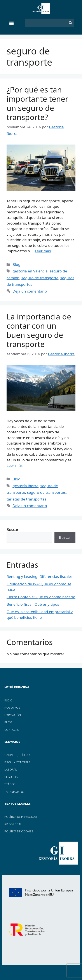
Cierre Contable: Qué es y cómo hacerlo (41, 597)
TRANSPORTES (14, 792)
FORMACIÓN (13, 715)
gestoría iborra (25, 486)
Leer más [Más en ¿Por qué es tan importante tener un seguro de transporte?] (43, 251)
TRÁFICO (10, 784)
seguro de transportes (46, 492)
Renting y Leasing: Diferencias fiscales (40, 576)
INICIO (8, 700)
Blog (16, 264)
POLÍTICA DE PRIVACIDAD (21, 817)
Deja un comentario (30, 291)
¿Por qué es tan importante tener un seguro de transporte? (38, 103)
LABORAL (11, 769)
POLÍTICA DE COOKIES (19, 831)
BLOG (8, 722)
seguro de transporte (40, 278)
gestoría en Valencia (30, 271)
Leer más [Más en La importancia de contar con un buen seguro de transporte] (15, 465)
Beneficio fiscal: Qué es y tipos (33, 604)
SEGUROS (11, 777)
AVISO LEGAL (13, 824)
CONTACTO (12, 730)
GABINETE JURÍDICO (17, 755)
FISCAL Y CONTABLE (17, 762)
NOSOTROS (12, 708)
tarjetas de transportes (26, 499)
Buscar (12, 529)
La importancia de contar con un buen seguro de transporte (39, 330)
